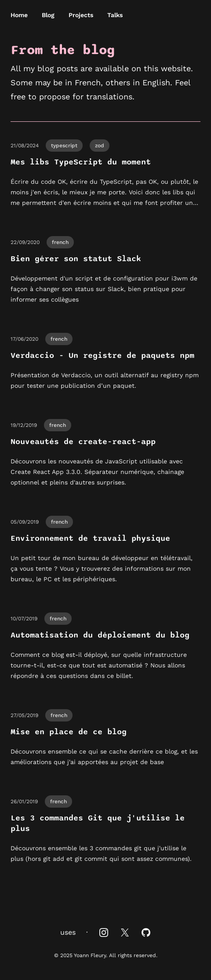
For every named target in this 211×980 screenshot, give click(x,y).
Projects (81, 15)
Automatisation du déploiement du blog (100, 635)
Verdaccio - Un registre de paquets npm (102, 355)
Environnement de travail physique (90, 538)
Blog (48, 15)
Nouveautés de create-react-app (83, 442)
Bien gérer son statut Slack (76, 259)
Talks (115, 15)
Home (19, 15)
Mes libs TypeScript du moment (81, 162)
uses (68, 932)
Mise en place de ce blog (69, 732)
